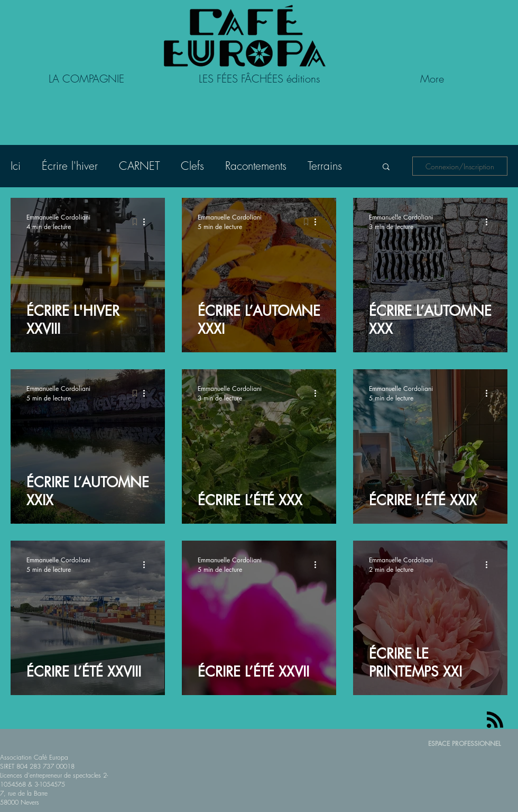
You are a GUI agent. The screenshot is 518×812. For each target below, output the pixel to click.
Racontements (256, 166)
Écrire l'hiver (70, 166)
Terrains (325, 166)
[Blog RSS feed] (495, 720)
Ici (16, 166)
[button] (386, 167)
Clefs (192, 166)
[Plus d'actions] (147, 222)
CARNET (139, 166)
